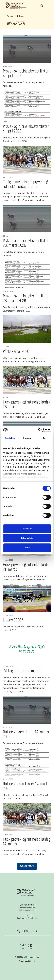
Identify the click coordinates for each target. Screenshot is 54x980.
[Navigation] (48, 6)
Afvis (27, 548)
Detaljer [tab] (27, 438)
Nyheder (20, 16)
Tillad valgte (27, 538)
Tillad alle (27, 529)
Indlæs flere (27, 866)
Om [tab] (44, 438)
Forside (10, 16)
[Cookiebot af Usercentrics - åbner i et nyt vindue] (38, 430)
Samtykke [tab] (10, 438)
